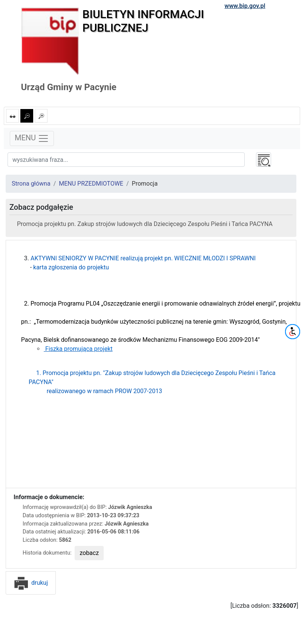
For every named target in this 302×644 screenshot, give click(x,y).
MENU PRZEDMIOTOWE (91, 184)
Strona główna (31, 184)
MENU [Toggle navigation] (32, 138)
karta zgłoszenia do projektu (71, 267)
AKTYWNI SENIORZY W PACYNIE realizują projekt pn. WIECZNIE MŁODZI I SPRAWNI (143, 258)
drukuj (31, 583)
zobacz (89, 553)
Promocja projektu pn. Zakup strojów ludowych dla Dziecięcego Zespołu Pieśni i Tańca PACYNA (145, 224)
